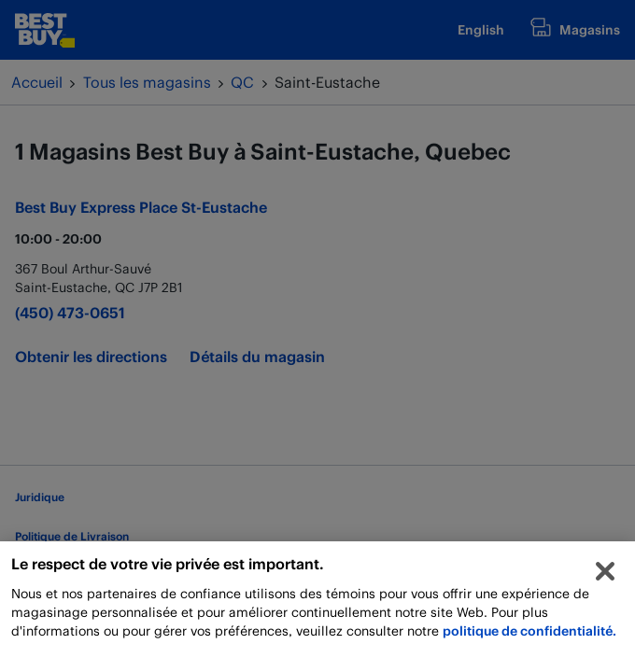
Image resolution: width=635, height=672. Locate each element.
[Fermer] (605, 577)
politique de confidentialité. (529, 636)
